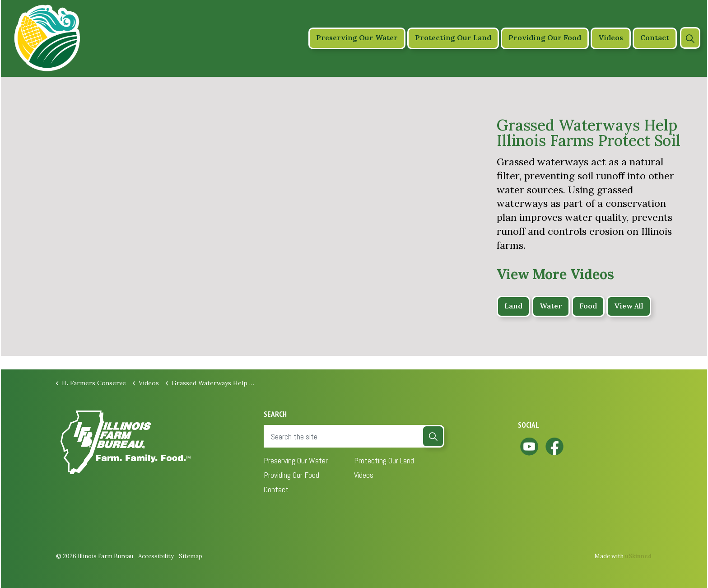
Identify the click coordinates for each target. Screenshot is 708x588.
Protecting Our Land (453, 38)
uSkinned (638, 556)
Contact (655, 38)
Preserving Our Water (357, 38)
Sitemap (191, 556)
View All (629, 306)
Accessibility (156, 556)
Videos (611, 38)
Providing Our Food (545, 38)
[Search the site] (354, 436)
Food (588, 306)
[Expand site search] (690, 38)
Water (551, 306)
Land (513, 306)
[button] (433, 436)
